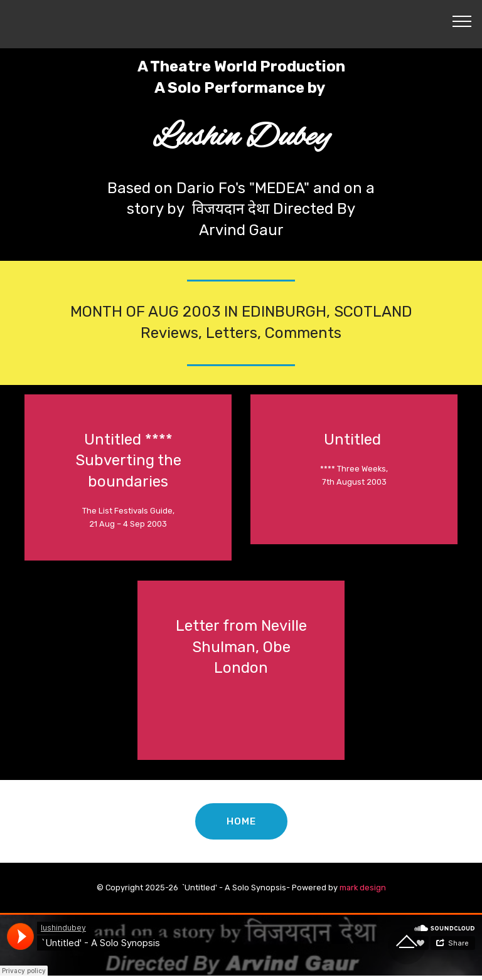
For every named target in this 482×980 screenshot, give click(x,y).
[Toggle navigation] (462, 21)
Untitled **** (128, 440)
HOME (241, 821)
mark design (363, 888)
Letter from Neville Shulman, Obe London (241, 647)
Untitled (354, 440)
